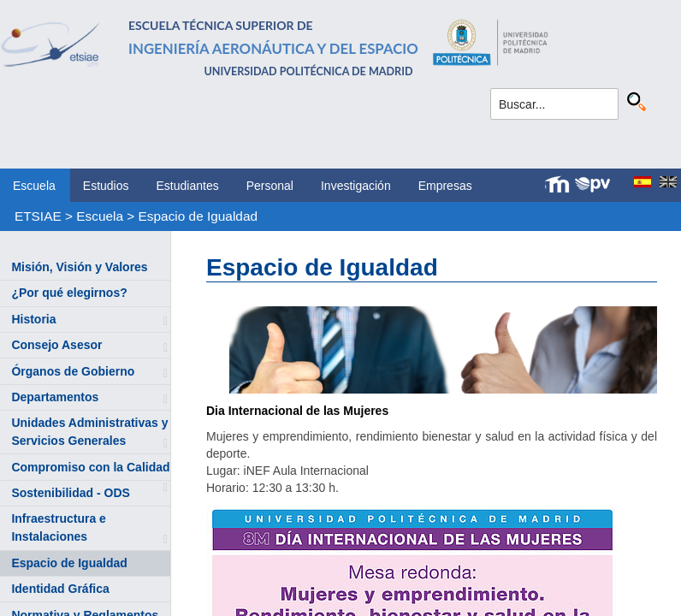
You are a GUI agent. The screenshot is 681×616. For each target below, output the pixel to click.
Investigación (356, 186)
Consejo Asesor (56, 345)
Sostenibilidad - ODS (70, 493)
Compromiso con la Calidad (90, 467)
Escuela (34, 186)
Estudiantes (188, 186)
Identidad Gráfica (60, 589)
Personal (270, 186)
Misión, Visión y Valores (79, 267)
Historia (33, 319)
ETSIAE (38, 216)
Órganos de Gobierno (73, 371)
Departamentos (55, 397)
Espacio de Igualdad (198, 216)
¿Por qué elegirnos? (69, 293)
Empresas (445, 186)
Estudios (106, 186)
